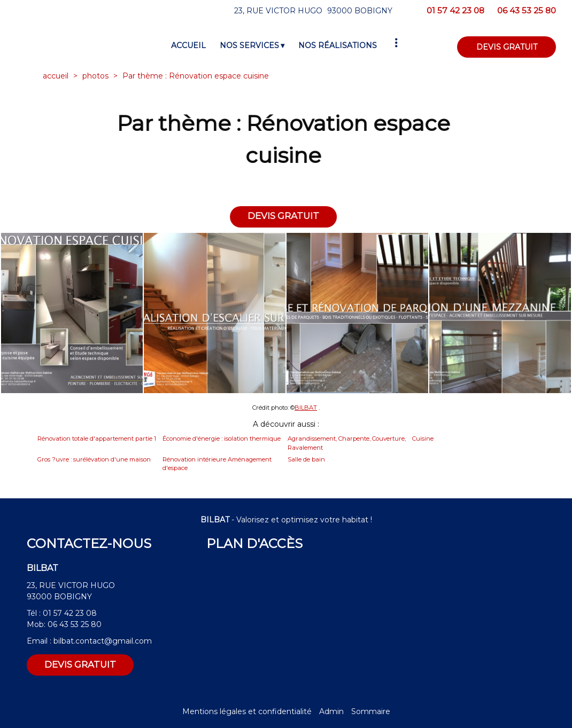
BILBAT (306, 408)
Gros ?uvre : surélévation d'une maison (94, 459)
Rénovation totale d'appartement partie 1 (97, 439)
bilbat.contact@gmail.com (103, 641)
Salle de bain (306, 459)
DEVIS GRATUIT (507, 47)
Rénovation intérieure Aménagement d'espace (217, 464)
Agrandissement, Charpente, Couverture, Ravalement (347, 443)
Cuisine (423, 439)
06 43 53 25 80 (75, 624)
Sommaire (371, 711)
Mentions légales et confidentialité (247, 711)
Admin (331, 711)
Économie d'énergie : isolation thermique (222, 439)
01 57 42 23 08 (70, 613)
